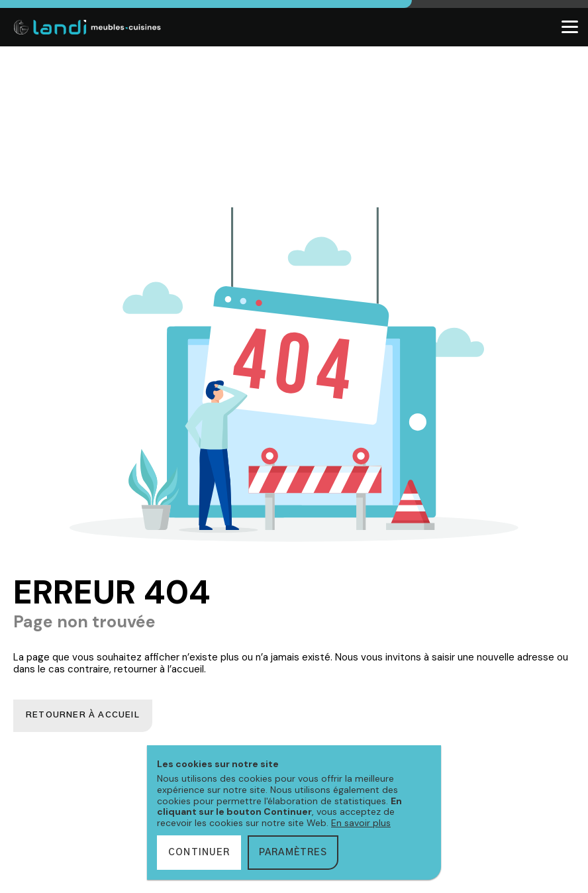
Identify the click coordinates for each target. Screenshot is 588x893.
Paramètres (293, 853)
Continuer (199, 853)
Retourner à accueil (86, 716)
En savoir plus (361, 823)
